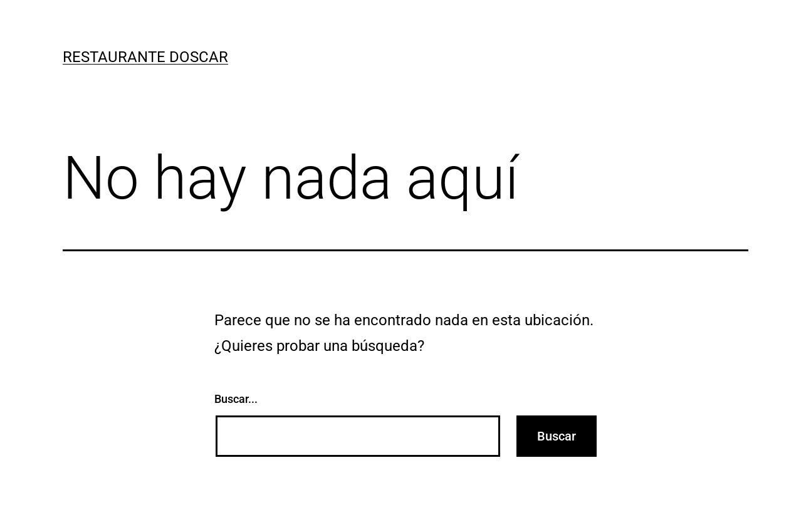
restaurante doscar (145, 57)
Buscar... (236, 399)
